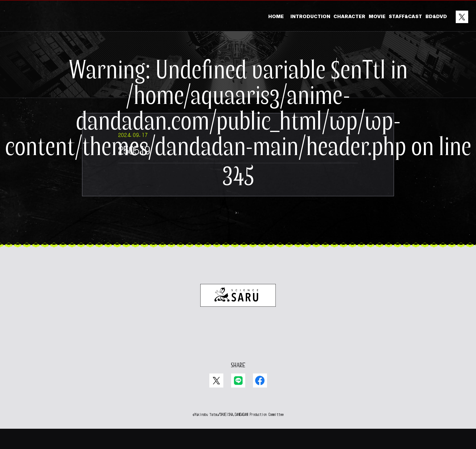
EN (244, 352)
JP (232, 352)
